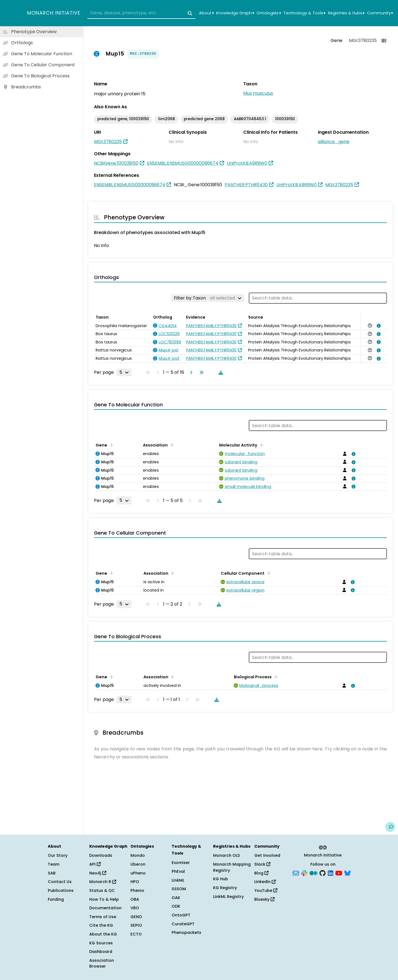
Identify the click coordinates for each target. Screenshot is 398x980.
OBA (135, 899)
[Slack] (304, 873)
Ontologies (269, 13)
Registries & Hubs (346, 13)
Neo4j (98, 873)
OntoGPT (181, 915)
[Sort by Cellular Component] (268, 573)
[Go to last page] (200, 372)
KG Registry (225, 888)
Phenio (137, 890)
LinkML (178, 880)
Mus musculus (258, 93)
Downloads (101, 855)
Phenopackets (186, 932)
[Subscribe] (296, 873)
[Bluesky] (347, 873)
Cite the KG (101, 925)
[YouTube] (339, 873)
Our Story (58, 855)
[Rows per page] (124, 372)
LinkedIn (265, 882)
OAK (176, 898)
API (95, 864)
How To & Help (104, 899)
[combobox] (141, 13)
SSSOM (179, 889)
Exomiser (181, 863)
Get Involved (267, 855)
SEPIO (136, 925)
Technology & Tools (304, 13)
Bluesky (264, 899)
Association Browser (102, 963)
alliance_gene (334, 142)
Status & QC (102, 890)
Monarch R (103, 882)
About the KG (103, 934)
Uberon (138, 864)
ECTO (136, 934)
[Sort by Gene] (111, 445)
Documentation (105, 908)
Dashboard (101, 952)
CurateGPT (183, 924)
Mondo (138, 855)
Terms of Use (103, 917)
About (206, 13)
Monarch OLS (227, 855)
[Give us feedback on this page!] (390, 827)
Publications (61, 890)
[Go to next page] (190, 372)
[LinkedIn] (331, 873)
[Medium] (313, 873)
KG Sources (101, 943)
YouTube (266, 890)
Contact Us (60, 882)
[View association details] (378, 326)
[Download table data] (220, 372)
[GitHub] (323, 873)
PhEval (178, 871)
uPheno (138, 873)
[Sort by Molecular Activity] (261, 445)
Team (54, 864)
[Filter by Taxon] (208, 298)
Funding (56, 899)
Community (380, 13)
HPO (135, 882)
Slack (262, 864)
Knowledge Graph (235, 13)
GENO (136, 917)
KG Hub (221, 879)
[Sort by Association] (171, 445)
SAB (52, 873)
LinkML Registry (228, 897)
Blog (261, 873)
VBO (135, 908)
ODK (176, 906)
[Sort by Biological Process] (275, 676)
